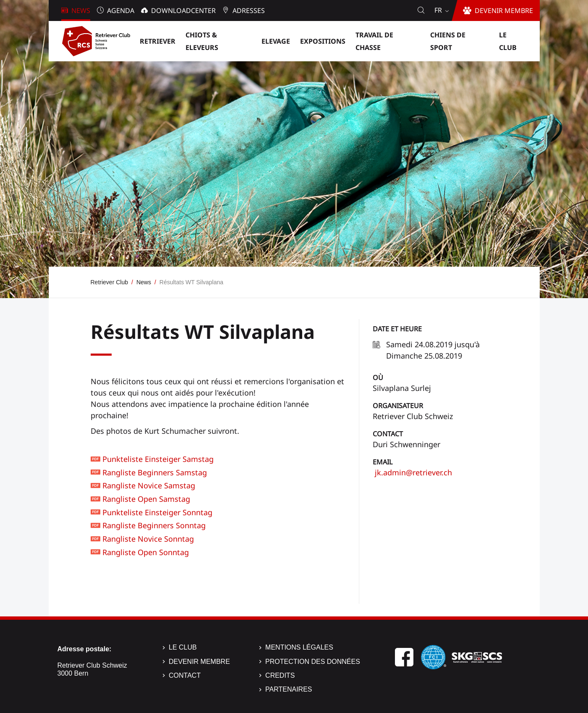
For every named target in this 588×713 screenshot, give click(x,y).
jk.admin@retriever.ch (412, 472)
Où (378, 377)
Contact (388, 434)
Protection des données (313, 662)
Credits (280, 675)
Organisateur (398, 406)
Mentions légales (299, 647)
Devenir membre (199, 662)
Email (383, 462)
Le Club (183, 647)
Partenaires (289, 689)
